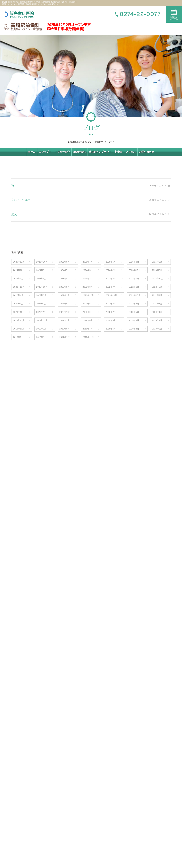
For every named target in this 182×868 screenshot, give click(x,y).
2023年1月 (134, 279)
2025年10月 (42, 262)
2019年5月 (111, 320)
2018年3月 (157, 329)
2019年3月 (134, 320)
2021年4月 (111, 304)
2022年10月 (42, 287)
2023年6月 (18, 279)
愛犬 (14, 214)
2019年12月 (19, 320)
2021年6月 (65, 304)
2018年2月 (18, 337)
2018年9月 (41, 329)
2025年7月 (88, 262)
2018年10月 (19, 329)
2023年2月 (111, 279)
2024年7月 (65, 270)
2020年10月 (65, 312)
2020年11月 (42, 312)
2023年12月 (134, 270)
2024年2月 (111, 270)
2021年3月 (134, 304)
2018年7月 (88, 329)
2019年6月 (88, 320)
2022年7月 (111, 287)
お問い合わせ (147, 152)
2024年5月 (88, 270)
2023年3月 (88, 279)
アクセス (131, 152)
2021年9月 (157, 295)
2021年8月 (18, 304)
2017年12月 (65, 337)
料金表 (119, 152)
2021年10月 (134, 295)
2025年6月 (111, 262)
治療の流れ (79, 152)
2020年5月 (134, 312)
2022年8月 (88, 287)
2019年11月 (42, 320)
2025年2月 (157, 262)
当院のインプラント (100, 152)
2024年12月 (19, 270)
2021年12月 (88, 295)
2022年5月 (157, 287)
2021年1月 (157, 304)
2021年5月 (88, 304)
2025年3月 (134, 262)
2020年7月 (111, 312)
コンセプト (45, 152)
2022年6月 (134, 287)
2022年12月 (158, 279)
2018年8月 (65, 329)
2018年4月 (134, 329)
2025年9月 (65, 262)
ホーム (32, 152)
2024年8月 (41, 270)
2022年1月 (65, 295)
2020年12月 (19, 312)
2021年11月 (111, 295)
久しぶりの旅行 (20, 200)
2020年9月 (88, 312)
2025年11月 (19, 262)
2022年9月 (65, 287)
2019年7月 (65, 320)
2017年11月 (88, 337)
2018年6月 (111, 329)
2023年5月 (41, 279)
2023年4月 (65, 279)
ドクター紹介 (62, 152)
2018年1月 (41, 337)
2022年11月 (19, 287)
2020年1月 (157, 312)
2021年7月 (41, 304)
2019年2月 (157, 320)
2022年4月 (18, 295)
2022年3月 (41, 295)
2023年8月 (157, 270)
